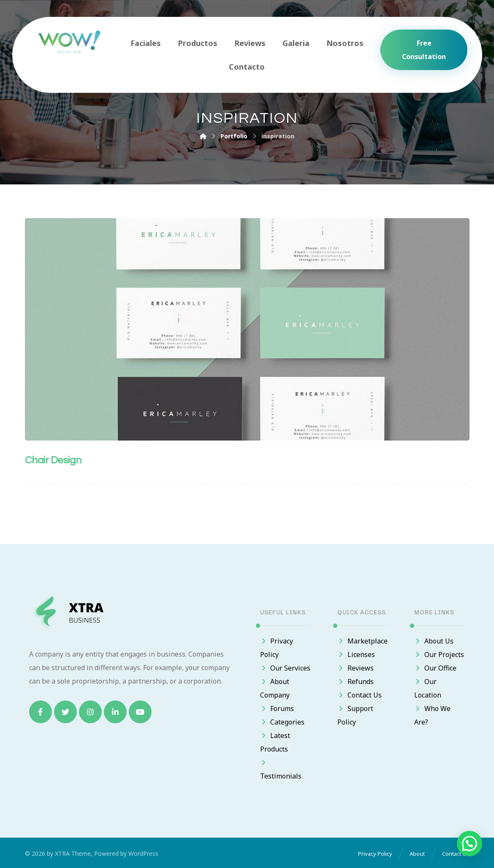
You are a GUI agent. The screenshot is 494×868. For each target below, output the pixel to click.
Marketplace (362, 641)
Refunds (356, 681)
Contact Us (360, 695)
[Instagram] (90, 712)
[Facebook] (41, 712)
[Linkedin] (115, 712)
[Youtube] (140, 712)
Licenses (356, 654)
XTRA (62, 853)
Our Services (285, 668)
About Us (434, 641)
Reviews (356, 668)
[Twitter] (65, 712)
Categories (282, 722)
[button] (470, 844)
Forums (277, 708)
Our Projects (439, 654)
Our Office (435, 668)
